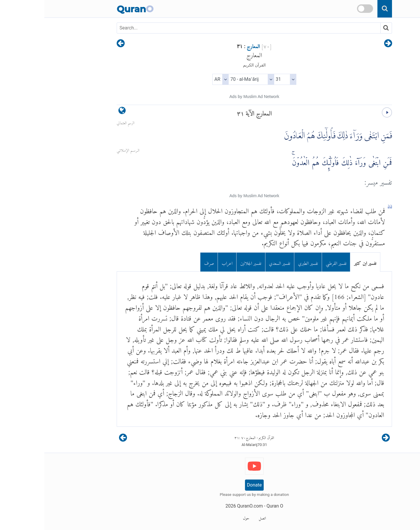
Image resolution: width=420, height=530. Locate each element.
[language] (78, 112)
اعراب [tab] (183, 262)
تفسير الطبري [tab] (264, 262)
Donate (210, 485)
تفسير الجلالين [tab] (206, 262)
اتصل (218, 517)
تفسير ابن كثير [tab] (321, 262)
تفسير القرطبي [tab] (292, 262)
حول (202, 517)
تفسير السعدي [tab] (235, 262)
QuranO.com (206, 506)
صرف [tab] (165, 262)
